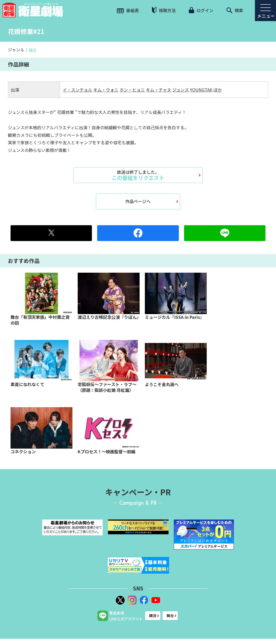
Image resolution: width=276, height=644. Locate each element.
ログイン (201, 10)
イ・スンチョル (77, 90)
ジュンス (181, 90)
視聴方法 (164, 10)
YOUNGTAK (201, 90)
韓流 (32, 50)
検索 (235, 10)
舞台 (170, 616)
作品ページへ (138, 201)
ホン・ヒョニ (132, 90)
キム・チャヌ (159, 90)
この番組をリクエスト (138, 175)
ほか (218, 90)
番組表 (128, 10)
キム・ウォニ (106, 90)
